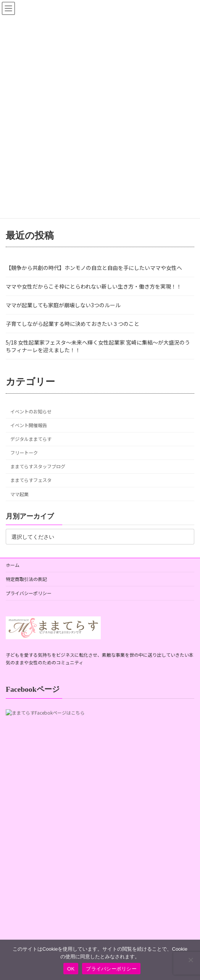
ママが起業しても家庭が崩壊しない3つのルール (63, 305)
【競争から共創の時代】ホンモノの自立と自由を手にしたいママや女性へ (94, 268)
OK (71, 969)
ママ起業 (19, 494)
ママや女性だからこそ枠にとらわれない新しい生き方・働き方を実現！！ (94, 286)
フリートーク (24, 453)
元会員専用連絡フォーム (35, 868)
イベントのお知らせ (31, 412)
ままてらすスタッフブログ (38, 466)
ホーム (13, 565)
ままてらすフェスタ (31, 480)
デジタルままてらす (31, 439)
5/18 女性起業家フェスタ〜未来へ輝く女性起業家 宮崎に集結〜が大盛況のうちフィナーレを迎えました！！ (98, 346)
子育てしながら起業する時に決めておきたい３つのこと (73, 324)
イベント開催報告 (29, 425)
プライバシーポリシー (29, 593)
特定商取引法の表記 (26, 579)
